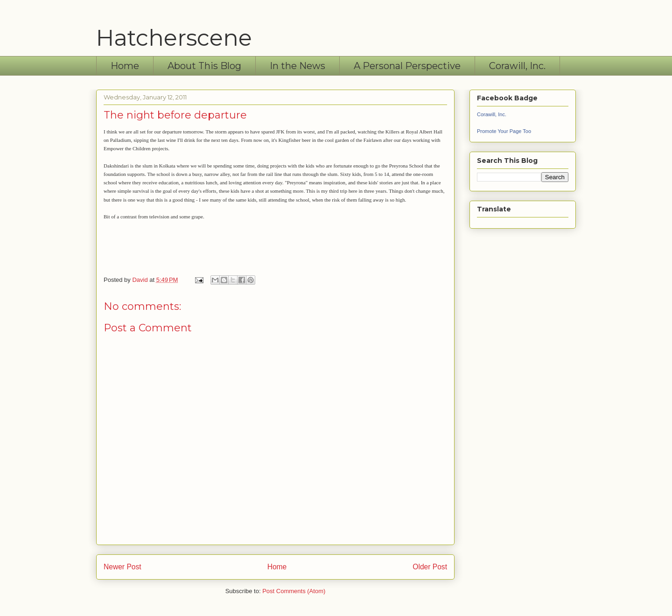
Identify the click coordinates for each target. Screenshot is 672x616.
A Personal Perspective (407, 66)
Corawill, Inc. (517, 66)
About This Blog (204, 66)
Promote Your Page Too (504, 131)
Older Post (430, 567)
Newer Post (122, 567)
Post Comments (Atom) (294, 591)
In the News (297, 66)
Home (125, 66)
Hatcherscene (174, 38)
